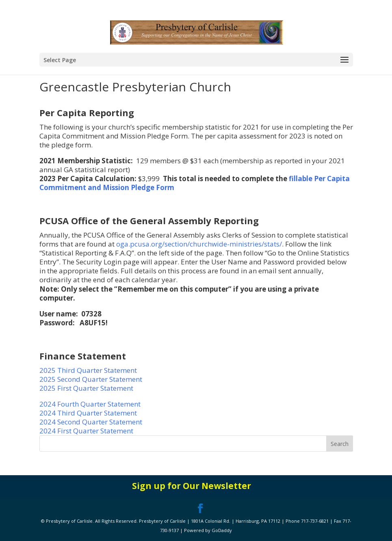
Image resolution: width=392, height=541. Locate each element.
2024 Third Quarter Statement (89, 413)
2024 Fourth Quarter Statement (90, 404)
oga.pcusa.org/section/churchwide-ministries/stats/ (199, 244)
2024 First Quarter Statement (86, 431)
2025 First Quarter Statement (86, 388)
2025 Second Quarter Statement (91, 379)
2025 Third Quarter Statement (88, 370)
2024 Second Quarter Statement (91, 422)
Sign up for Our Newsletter (192, 486)
